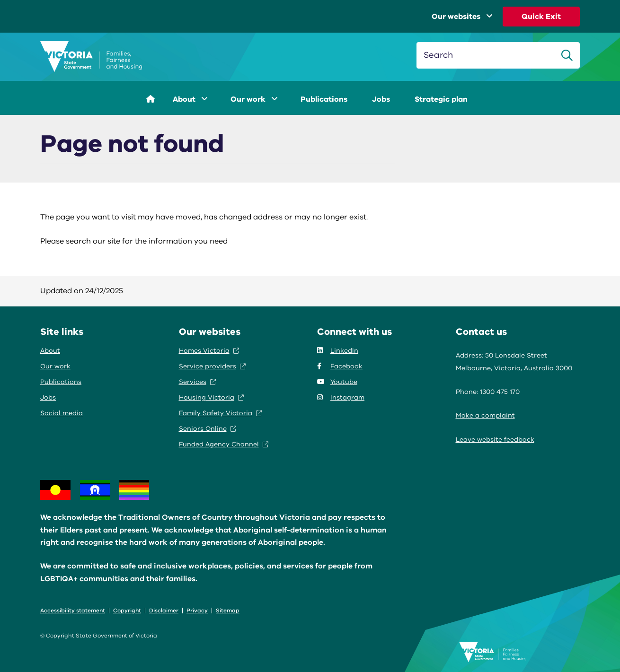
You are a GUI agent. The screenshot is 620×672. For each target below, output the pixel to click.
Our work (254, 99)
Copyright (127, 611)
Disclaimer (164, 611)
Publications (324, 99)
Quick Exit (541, 17)
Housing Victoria (211, 397)
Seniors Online (208, 429)
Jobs (381, 99)
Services (197, 382)
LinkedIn (338, 351)
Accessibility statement (73, 611)
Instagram (341, 397)
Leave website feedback (495, 440)
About (190, 99)
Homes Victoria (209, 351)
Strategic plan (441, 99)
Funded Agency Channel (224, 444)
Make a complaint (485, 415)
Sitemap (228, 611)
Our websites (462, 17)
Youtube (337, 382)
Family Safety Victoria (220, 413)
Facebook (340, 366)
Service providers (212, 366)
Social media (62, 413)
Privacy (197, 611)
